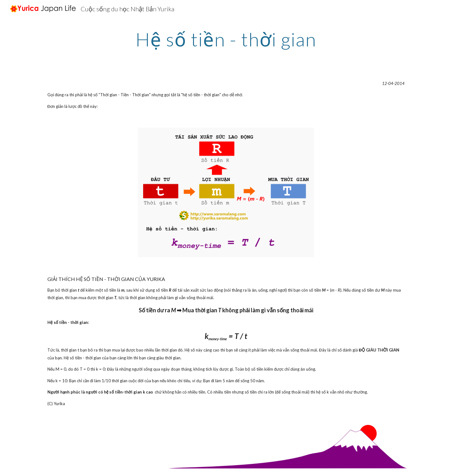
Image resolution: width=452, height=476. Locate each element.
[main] (226, 39)
